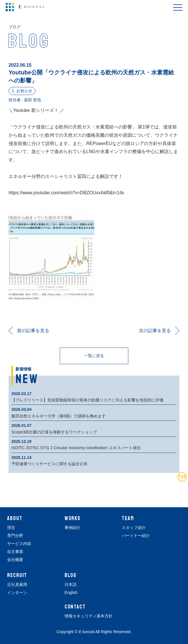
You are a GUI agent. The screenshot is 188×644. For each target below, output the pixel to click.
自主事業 (15, 552)
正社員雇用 (17, 584)
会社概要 (15, 560)
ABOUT (15, 518)
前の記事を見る (33, 331)
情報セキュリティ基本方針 (89, 616)
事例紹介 (73, 528)
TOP (182, 477)
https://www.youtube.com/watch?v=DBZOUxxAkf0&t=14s (66, 193)
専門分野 (15, 536)
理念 (11, 528)
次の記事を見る (155, 331)
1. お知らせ (22, 91)
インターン (17, 593)
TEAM (128, 518)
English (71, 593)
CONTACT (75, 607)
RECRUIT (17, 575)
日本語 (71, 584)
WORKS (73, 518)
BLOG (71, 575)
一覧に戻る (94, 356)
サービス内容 (19, 544)
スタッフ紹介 (134, 528)
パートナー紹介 (136, 536)
